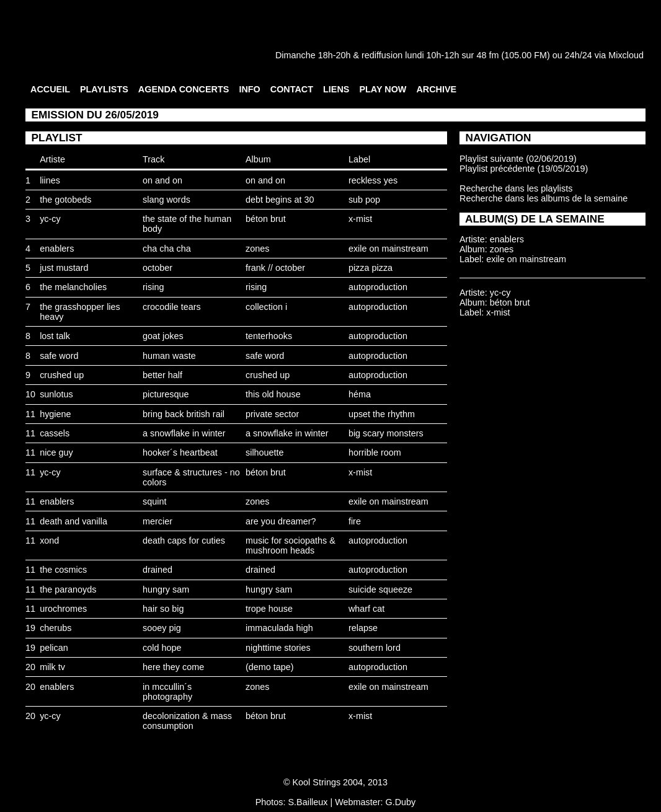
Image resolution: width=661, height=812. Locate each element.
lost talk (55, 336)
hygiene (55, 414)
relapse (363, 628)
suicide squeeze (380, 589)
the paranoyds (68, 589)
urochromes (63, 609)
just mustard (64, 268)
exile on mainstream (388, 249)
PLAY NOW (383, 89)
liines (50, 180)
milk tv (52, 667)
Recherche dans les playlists (516, 188)
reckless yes (373, 180)
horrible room (375, 452)
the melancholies (73, 287)
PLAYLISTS (104, 89)
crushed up (62, 375)
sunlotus (56, 394)
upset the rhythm (382, 414)
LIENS (336, 89)
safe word (59, 356)
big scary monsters (386, 433)
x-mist (360, 219)
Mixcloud (626, 55)
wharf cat (366, 609)
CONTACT (292, 89)
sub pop (364, 200)
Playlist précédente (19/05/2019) (524, 169)
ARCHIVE (436, 89)
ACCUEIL (50, 89)
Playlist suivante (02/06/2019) (518, 159)
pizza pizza (370, 268)
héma (360, 394)
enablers (57, 249)
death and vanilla (73, 521)
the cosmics (63, 570)
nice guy (56, 452)
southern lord (375, 648)
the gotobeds (65, 200)
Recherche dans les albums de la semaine (543, 198)
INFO (249, 89)
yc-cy (50, 219)
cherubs (55, 628)
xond (49, 541)
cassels (55, 433)
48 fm (487, 55)
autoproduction (378, 287)
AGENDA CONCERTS (184, 89)
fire (355, 521)
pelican (54, 648)
